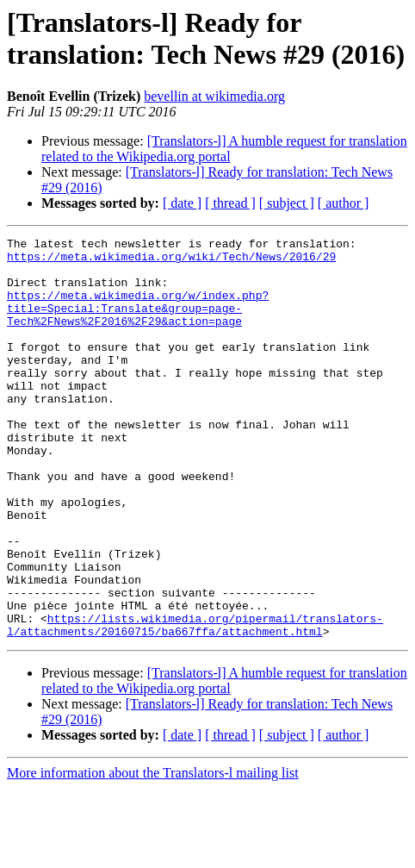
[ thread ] (230, 203)
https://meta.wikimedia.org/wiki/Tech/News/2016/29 (171, 261)
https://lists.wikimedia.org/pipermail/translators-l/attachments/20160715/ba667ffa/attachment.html (195, 703)
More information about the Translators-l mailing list (153, 853)
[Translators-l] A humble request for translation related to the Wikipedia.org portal (224, 149)
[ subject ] (287, 203)
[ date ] (182, 203)
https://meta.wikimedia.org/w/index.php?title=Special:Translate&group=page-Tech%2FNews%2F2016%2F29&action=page (138, 323)
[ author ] (344, 203)
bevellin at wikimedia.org (214, 96)
